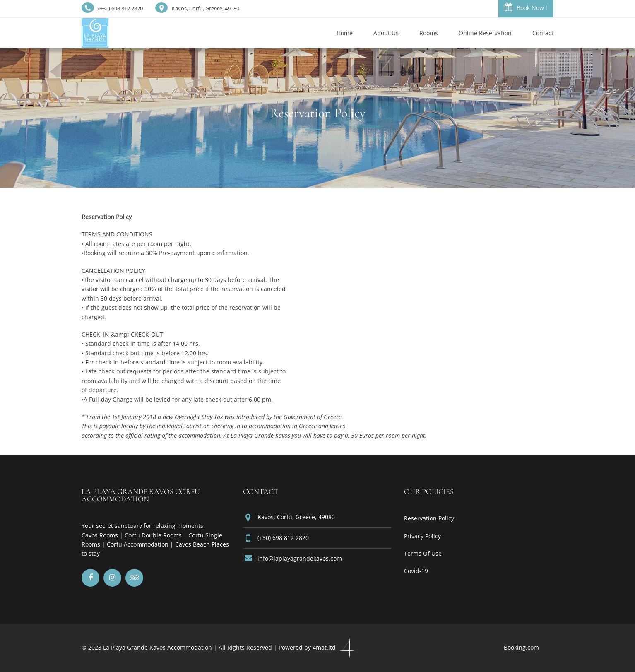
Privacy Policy (422, 536)
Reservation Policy (429, 518)
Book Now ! (526, 7)
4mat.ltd (334, 647)
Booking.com (521, 647)
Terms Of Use (423, 553)
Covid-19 (416, 571)
